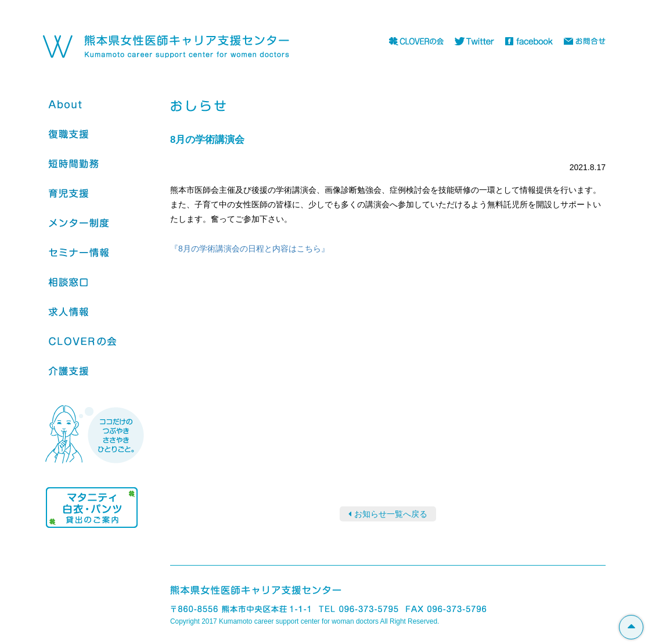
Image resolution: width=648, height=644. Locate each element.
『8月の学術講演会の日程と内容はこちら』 (250, 249)
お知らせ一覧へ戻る (391, 514)
